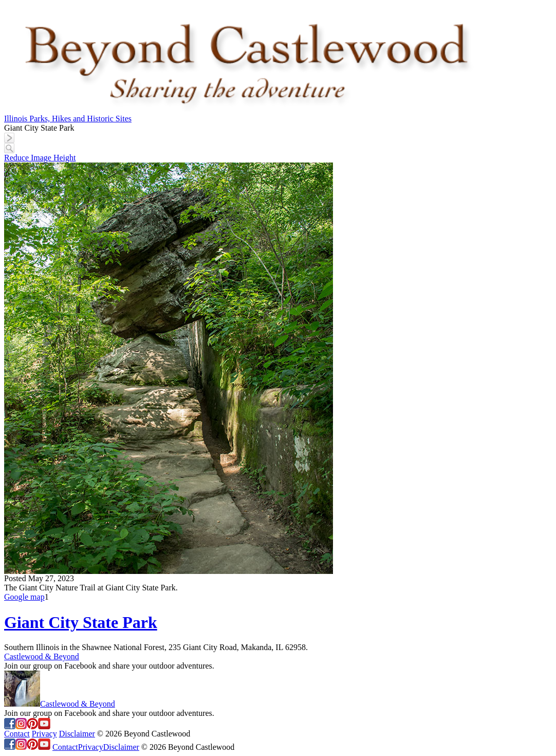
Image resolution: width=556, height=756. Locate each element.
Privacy (44, 734)
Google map (24, 597)
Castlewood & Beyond (42, 656)
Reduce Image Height (40, 158)
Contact (17, 734)
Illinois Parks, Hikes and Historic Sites (68, 119)
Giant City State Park (81, 622)
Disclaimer (77, 734)
